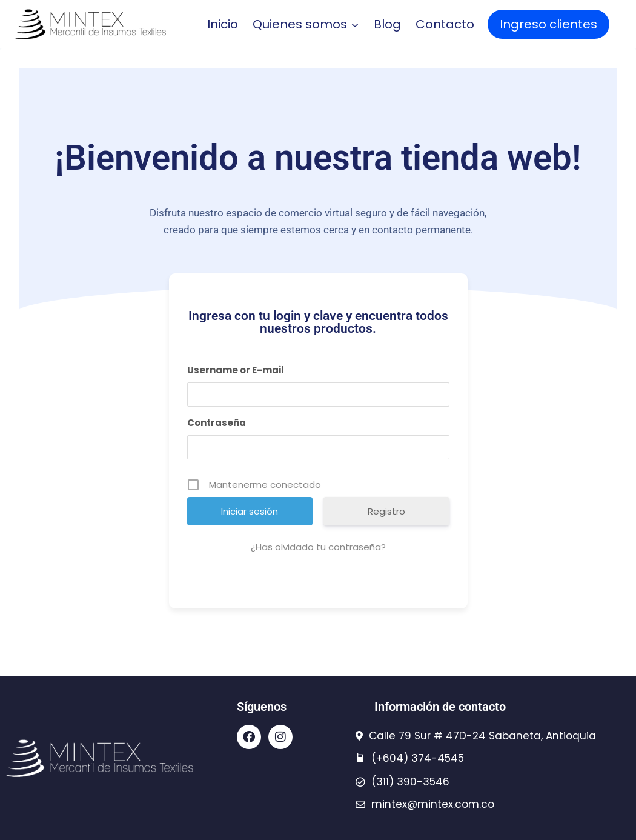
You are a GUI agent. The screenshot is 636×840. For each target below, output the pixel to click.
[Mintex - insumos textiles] (90, 24)
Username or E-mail (236, 370)
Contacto (445, 24)
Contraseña (217, 423)
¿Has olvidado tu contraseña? (318, 547)
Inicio (223, 24)
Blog (387, 24)
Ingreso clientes (548, 24)
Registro (386, 511)
